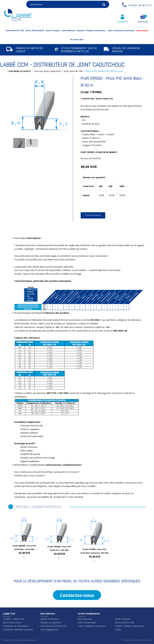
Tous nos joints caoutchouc (47, 71)
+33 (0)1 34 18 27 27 (140, 5)
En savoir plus (77, 39)
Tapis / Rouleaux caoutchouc (121, 30)
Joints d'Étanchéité (35, 30)
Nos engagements (49, 630)
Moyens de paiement (51, 622)
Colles (118, 630)
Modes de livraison (50, 619)
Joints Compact (53, 30)
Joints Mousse (69, 30)
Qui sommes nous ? (13, 622)
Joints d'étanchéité (87, 622)
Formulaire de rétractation (16, 626)
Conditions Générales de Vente (18, 630)
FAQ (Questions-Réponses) (54, 626)
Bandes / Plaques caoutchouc (91, 30)
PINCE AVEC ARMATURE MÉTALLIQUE (104, 71)
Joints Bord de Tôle (15, 30)
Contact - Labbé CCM (13, 619)
